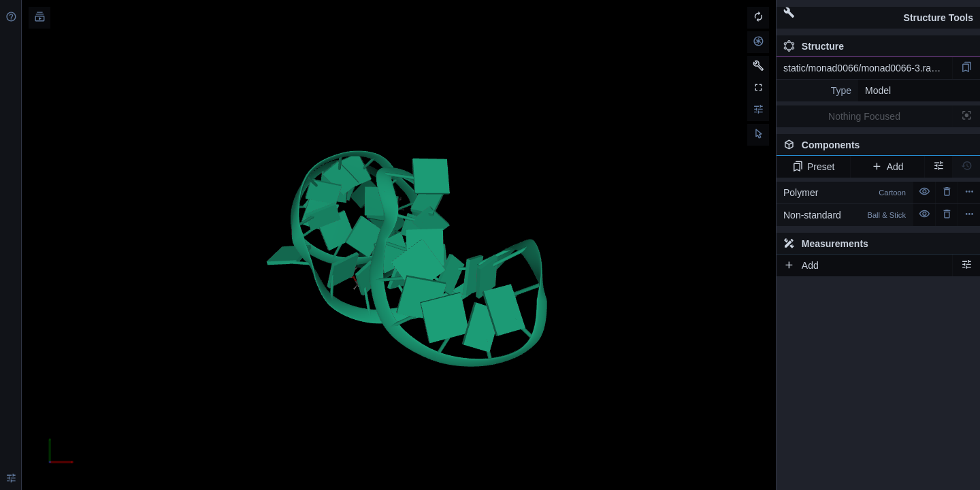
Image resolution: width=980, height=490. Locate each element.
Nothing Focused (864, 116)
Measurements (826, 244)
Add (887, 167)
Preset (814, 167)
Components (878, 148)
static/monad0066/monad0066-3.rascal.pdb (868, 68)
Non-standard (845, 215)
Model (878, 91)
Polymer (845, 193)
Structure (814, 46)
